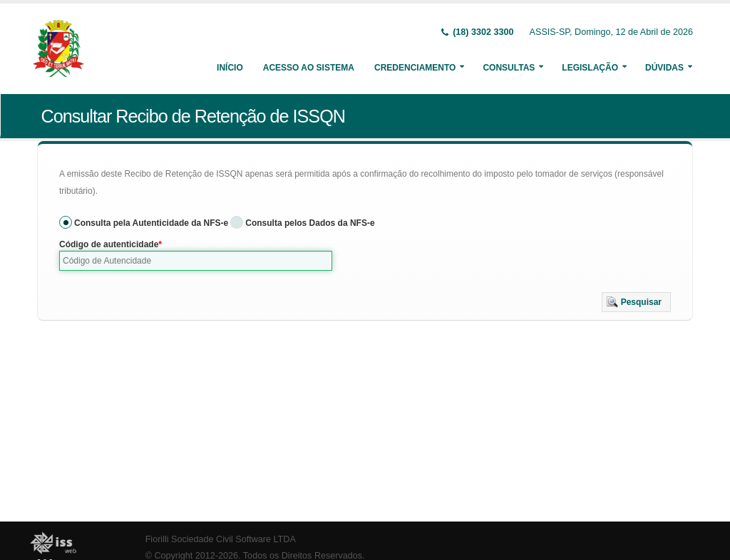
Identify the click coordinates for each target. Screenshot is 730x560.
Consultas (509, 68)
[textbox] (196, 261)
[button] (636, 302)
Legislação (590, 68)
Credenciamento (415, 68)
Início (230, 68)
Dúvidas (664, 68)
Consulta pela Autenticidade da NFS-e (151, 223)
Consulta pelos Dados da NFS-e (310, 223)
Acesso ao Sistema (309, 68)
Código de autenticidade (109, 244)
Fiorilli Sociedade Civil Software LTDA (221, 539)
